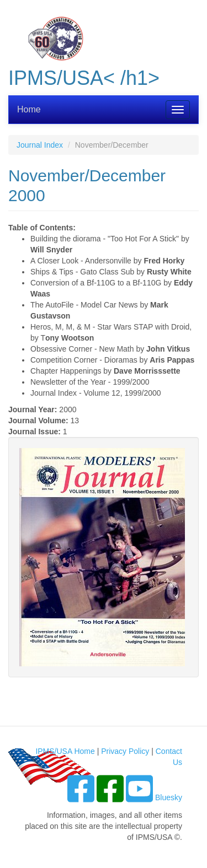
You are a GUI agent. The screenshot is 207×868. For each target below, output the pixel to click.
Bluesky (169, 797)
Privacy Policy (125, 751)
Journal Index (40, 145)
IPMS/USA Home (65, 751)
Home (29, 109)
